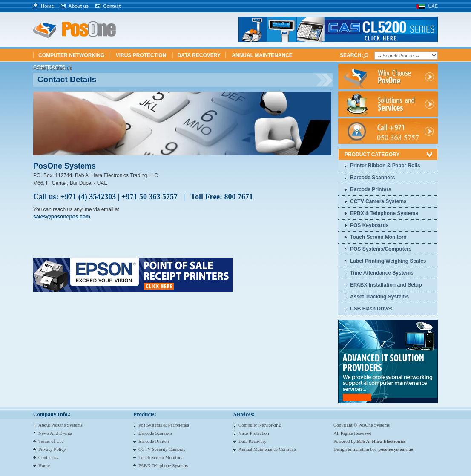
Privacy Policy (52, 449)
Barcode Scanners (372, 178)
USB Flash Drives (371, 309)
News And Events (55, 433)
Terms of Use (51, 441)
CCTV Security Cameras (162, 449)
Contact (112, 6)
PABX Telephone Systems (163, 465)
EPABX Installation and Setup (386, 285)
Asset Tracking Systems (379, 297)
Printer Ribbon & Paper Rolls (385, 166)
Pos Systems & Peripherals (164, 425)
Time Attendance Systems (382, 273)
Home (47, 6)
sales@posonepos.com (62, 217)
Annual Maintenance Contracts (268, 449)
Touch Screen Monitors (378, 237)
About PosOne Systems (60, 425)
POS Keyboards (369, 225)
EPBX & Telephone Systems (384, 213)
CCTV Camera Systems (378, 201)
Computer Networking (71, 55)
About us (79, 6)
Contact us (48, 457)
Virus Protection (142, 55)
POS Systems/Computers (381, 249)
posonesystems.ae (396, 449)
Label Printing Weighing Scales (388, 261)
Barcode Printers (371, 189)
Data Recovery (199, 55)
